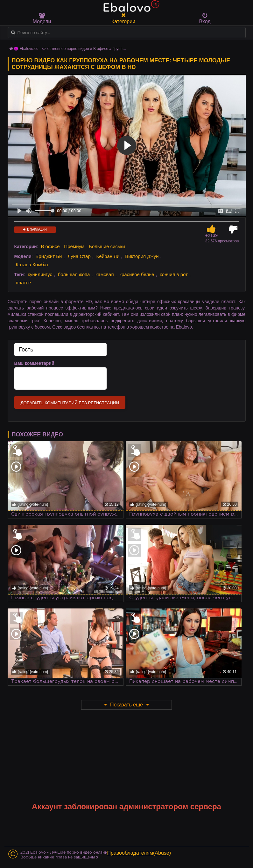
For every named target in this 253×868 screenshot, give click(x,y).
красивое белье (137, 274)
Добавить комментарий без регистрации (70, 403)
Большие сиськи (107, 246)
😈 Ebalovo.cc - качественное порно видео (51, 49)
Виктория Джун (142, 256)
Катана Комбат (32, 264)
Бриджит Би (49, 256)
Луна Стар (79, 256)
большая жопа (74, 274)
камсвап (105, 274)
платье (24, 283)
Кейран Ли (108, 256)
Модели (42, 18)
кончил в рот (174, 274)
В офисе (101, 49)
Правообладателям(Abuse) (139, 853)
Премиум (74, 246)
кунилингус (40, 274)
